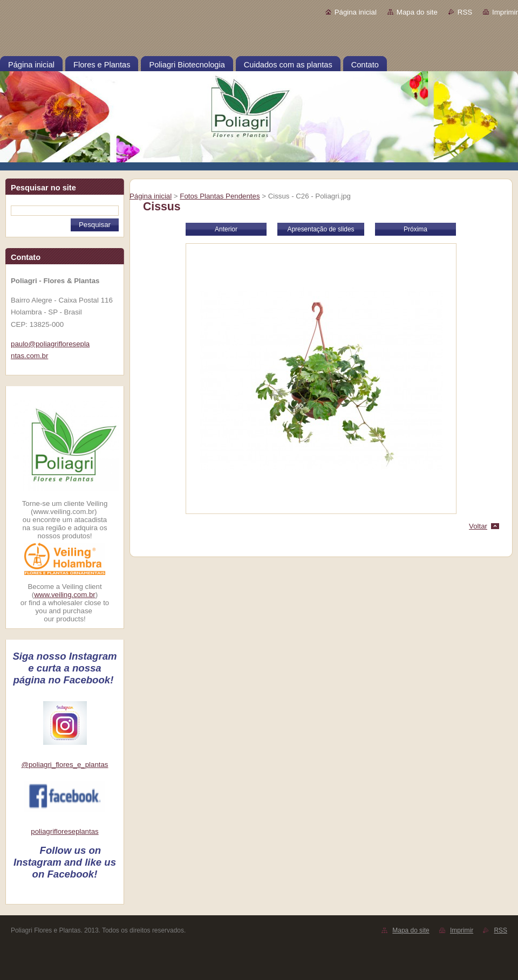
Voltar (478, 526)
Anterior (226, 229)
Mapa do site (417, 12)
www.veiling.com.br (65, 595)
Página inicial (356, 12)
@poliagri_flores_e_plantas (65, 765)
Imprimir (505, 12)
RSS (465, 12)
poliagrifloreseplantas (64, 831)
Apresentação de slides (321, 229)
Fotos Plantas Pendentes (220, 196)
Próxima (415, 229)
